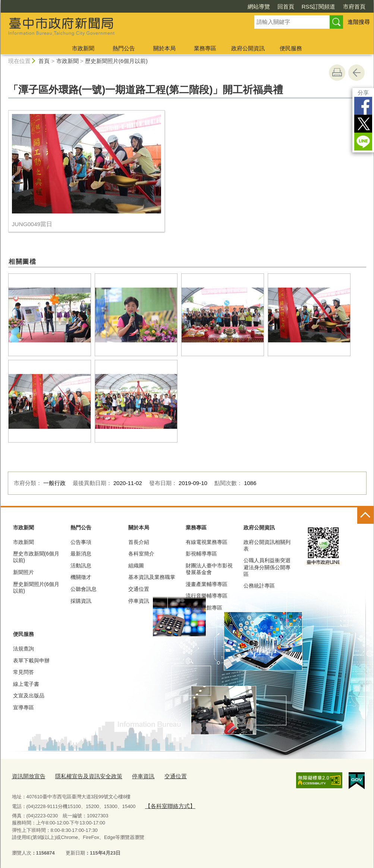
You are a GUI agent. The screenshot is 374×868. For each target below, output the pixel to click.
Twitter (363, 124)
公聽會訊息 (84, 589)
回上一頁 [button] (356, 73)
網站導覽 (259, 7)
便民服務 (291, 48)
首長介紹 (139, 542)
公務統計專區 (259, 586)
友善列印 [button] (337, 73)
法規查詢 (23, 649)
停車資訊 (139, 601)
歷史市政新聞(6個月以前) (36, 557)
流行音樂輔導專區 (207, 596)
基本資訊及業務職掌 (152, 577)
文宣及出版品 (29, 696)
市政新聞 (83, 48)
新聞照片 (23, 572)
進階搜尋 (359, 22)
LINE (363, 142)
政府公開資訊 (248, 48)
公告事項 (81, 542)
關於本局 (164, 48)
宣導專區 (23, 707)
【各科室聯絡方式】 (166, 804)
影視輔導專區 (201, 554)
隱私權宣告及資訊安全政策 (80, 775)
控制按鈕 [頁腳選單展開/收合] (365, 516)
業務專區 (205, 48)
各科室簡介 (141, 554)
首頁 (44, 61)
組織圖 (136, 566)
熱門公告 (124, 48)
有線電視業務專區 (207, 542)
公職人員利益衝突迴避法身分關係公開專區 (267, 567)
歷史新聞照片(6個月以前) (116, 61)
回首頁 (286, 7)
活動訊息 (81, 566)
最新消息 (81, 554)
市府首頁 (354, 7)
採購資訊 (81, 601)
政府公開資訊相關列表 (267, 545)
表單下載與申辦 (31, 660)
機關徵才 (81, 577)
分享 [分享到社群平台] (363, 93)
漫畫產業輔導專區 (207, 584)
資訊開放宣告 (26, 775)
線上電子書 (26, 684)
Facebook (363, 106)
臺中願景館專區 (204, 608)
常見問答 (23, 672)
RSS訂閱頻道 (319, 7)
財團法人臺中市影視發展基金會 (209, 569)
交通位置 (139, 589)
